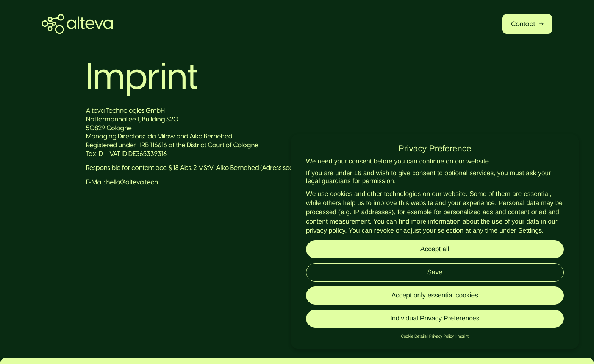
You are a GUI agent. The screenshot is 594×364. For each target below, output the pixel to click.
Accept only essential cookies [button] (435, 295)
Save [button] (435, 272)
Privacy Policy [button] (442, 336)
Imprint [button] (463, 336)
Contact (527, 23)
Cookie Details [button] (414, 336)
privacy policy (326, 230)
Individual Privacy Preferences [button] (435, 318)
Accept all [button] (435, 249)
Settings (530, 230)
